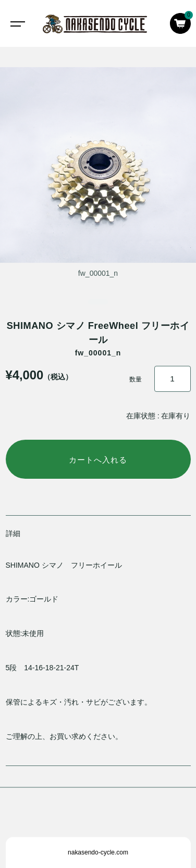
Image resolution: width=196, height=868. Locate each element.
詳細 (13, 533)
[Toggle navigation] (16, 23)
